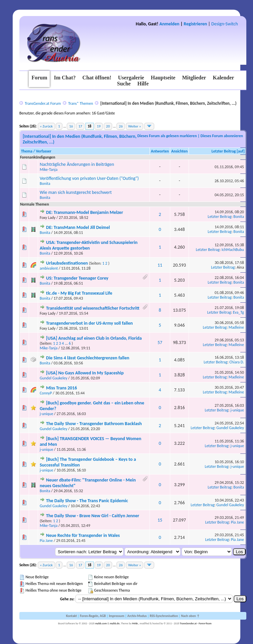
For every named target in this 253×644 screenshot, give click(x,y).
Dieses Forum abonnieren (222, 136)
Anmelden (169, 24)
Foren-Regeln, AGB (93, 616)
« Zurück (46, 126)
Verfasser (44, 151)
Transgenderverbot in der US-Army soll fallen (89, 323)
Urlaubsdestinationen (67, 263)
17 (80, 126)
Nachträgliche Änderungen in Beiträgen (77, 164)
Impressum (116, 616)
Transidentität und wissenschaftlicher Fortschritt (93, 308)
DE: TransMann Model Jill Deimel (78, 227)
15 (160, 520)
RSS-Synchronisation (164, 616)
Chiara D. (237, 362)
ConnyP (46, 393)
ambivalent (49, 268)
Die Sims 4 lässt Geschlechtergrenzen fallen (88, 358)
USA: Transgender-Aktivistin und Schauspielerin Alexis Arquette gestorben (89, 245)
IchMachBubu (233, 250)
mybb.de (115, 623)
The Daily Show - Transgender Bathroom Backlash (94, 424)
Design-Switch (225, 24)
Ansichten (179, 151)
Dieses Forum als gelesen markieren (167, 136)
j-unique (47, 414)
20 (108, 126)
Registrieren (195, 24)
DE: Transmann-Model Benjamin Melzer (85, 212)
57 (160, 343)
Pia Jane (237, 522)
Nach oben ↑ (190, 616)
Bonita (45, 184)
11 (160, 265)
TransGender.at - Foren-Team (196, 623)
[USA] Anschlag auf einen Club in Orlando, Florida (94, 338)
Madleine (236, 327)
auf (241, 151)
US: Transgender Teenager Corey (77, 278)
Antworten (160, 151)
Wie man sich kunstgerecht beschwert (76, 192)
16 (71, 126)
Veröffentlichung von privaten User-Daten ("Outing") (89, 178)
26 (121, 126)
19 (99, 126)
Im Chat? (65, 78)
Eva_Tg (238, 312)
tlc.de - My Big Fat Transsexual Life (79, 293)
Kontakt (71, 616)
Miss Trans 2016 (61, 388)
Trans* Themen (80, 103)
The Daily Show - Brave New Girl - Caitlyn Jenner (93, 516)
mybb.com (101, 623)
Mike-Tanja (49, 170)
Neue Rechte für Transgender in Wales (83, 535)
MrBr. (135, 623)
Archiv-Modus (137, 616)
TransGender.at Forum (43, 103)
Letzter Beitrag (224, 151)
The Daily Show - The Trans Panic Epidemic (87, 501)
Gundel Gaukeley (54, 378)
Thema (27, 151)
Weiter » (135, 126)
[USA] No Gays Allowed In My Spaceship (85, 373)
